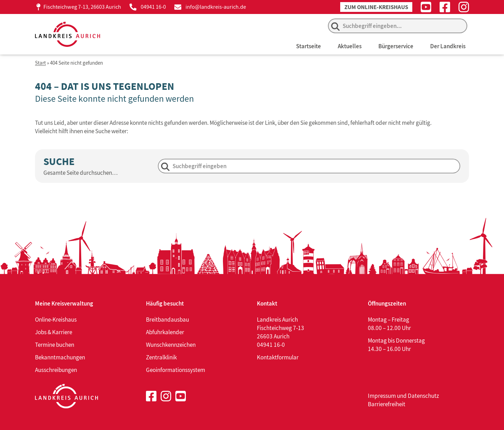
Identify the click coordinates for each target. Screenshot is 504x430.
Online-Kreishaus (56, 320)
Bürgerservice (396, 46)
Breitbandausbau (167, 320)
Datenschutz (423, 396)
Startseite (309, 46)
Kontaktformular (278, 357)
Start (40, 63)
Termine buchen (55, 345)
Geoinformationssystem (176, 370)
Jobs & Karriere (54, 332)
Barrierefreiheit (387, 404)
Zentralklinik (161, 357)
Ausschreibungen (56, 370)
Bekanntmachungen (60, 357)
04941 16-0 (153, 7)
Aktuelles (350, 46)
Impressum (382, 396)
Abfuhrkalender (165, 332)
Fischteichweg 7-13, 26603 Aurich (82, 7)
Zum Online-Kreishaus (376, 7)
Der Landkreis (448, 46)
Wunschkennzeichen (171, 345)
